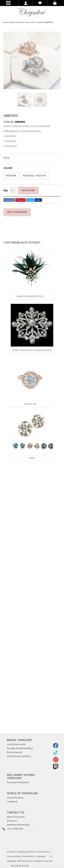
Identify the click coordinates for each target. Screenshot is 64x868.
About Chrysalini (16, 817)
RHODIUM (11, 176)
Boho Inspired (18, 753)
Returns (32, 852)
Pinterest (20, 200)
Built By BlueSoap (20, 866)
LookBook (13, 802)
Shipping (22, 852)
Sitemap (11, 852)
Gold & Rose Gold (16, 744)
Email (38, 200)
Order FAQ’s (28, 856)
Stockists (13, 821)
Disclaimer (44, 852)
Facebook (9, 200)
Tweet (30, 200)
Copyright (41, 856)
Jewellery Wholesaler (20, 825)
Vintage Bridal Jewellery (20, 748)
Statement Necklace (18, 782)
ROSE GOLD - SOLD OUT (35, 176)
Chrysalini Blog (15, 798)
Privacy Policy (14, 856)
